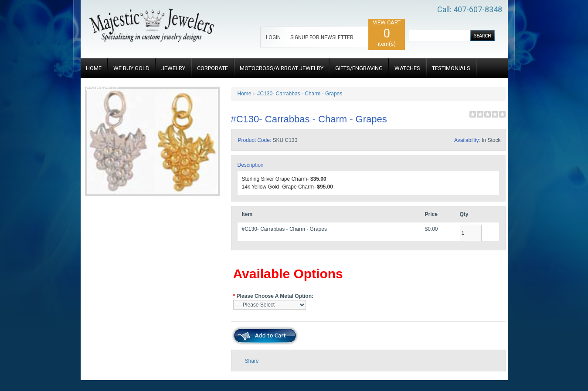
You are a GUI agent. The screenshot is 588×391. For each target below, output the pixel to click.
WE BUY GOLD (131, 68)
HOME (94, 68)
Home (245, 94)
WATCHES (407, 68)
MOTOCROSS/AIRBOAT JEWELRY (282, 68)
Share (252, 361)
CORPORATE (212, 68)
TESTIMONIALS (451, 68)
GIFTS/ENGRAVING (359, 68)
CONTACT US (102, 89)
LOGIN (273, 37)
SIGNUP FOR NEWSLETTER (322, 37)
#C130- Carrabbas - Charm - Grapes (300, 94)
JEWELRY (173, 68)
